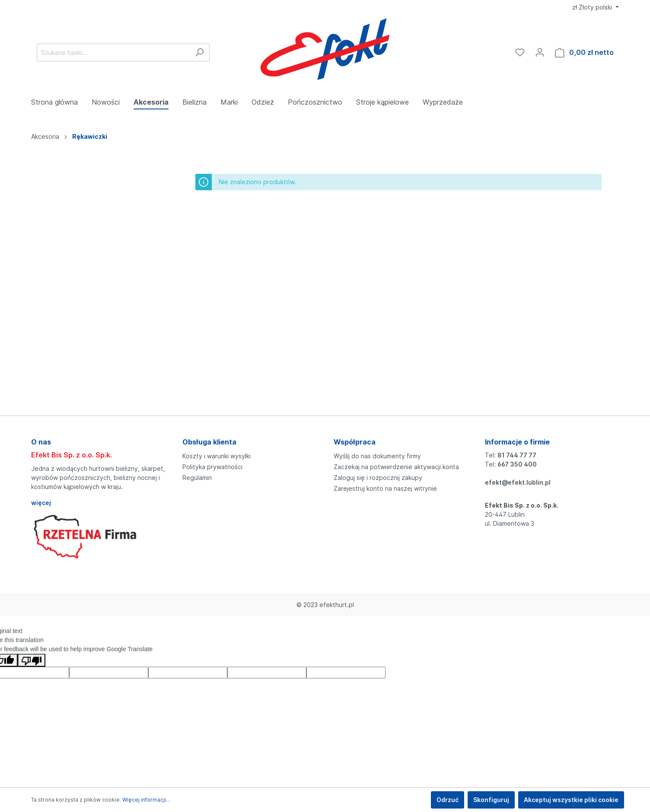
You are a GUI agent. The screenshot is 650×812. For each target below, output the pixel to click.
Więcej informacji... (146, 800)
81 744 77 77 (517, 455)
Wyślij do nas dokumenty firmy (377, 456)
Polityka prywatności (212, 467)
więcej (41, 503)
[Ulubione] (520, 52)
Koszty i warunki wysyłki (217, 456)
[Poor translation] (32, 660)
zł (593, 7)
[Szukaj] (199, 53)
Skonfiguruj (491, 800)
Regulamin (197, 478)
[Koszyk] (584, 53)
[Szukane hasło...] (113, 53)
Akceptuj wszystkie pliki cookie (571, 800)
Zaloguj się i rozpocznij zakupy (378, 478)
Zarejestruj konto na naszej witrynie (385, 488)
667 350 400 (517, 464)
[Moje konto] (540, 52)
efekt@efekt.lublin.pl (518, 482)
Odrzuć (448, 800)
